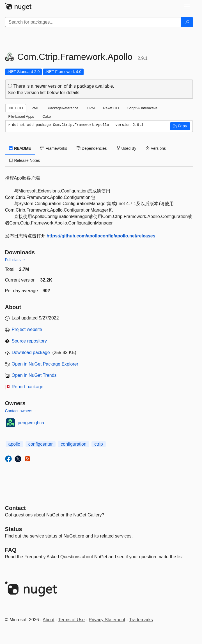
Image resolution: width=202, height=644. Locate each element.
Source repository (29, 341)
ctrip (98, 444)
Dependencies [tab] (92, 148)
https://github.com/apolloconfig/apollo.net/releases (101, 236)
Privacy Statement (107, 620)
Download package (31, 352)
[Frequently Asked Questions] (11, 550)
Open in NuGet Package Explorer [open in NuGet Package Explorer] (45, 364)
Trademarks (141, 620)
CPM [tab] (91, 108)
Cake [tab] (47, 116)
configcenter (41, 444)
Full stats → (15, 260)
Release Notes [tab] (25, 160)
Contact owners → (21, 411)
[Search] (187, 22)
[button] (180, 126)
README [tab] (20, 148)
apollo (14, 444)
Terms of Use (72, 620)
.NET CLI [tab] (16, 108)
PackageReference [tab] (63, 108)
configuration (74, 444)
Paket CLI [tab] (111, 108)
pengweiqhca (31, 423)
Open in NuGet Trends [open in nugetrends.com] (34, 375)
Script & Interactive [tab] (142, 108)
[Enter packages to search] (93, 22)
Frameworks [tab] (54, 148)
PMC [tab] (35, 108)
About (49, 620)
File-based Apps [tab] (21, 116)
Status (14, 529)
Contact (15, 508)
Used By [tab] (126, 148)
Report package (28, 387)
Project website (27, 329)
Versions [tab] (156, 148)
